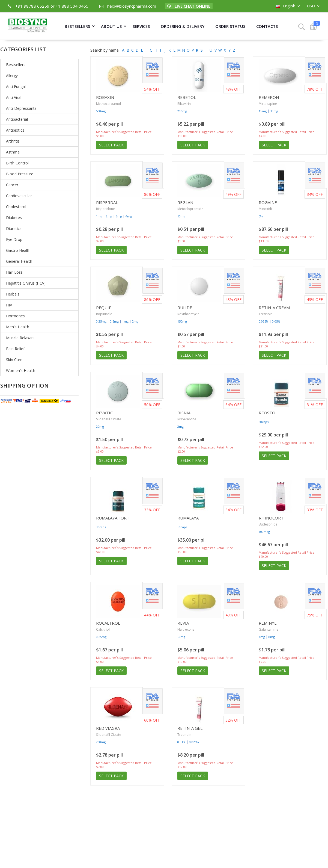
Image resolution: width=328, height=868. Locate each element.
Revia (183, 623)
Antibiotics (15, 130)
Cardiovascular (19, 196)
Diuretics (14, 228)
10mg (181, 216)
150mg (182, 321)
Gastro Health (18, 250)
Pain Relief (15, 349)
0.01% (181, 742)
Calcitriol (103, 629)
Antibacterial (17, 119)
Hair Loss (14, 272)
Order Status (230, 26)
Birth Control (17, 163)
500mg (101, 111)
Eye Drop (14, 239)
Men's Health (18, 327)
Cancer (12, 185)
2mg (109, 216)
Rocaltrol (108, 623)
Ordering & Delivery (183, 26)
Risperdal (107, 202)
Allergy (12, 76)
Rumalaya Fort (113, 518)
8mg (272, 637)
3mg (119, 216)
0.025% (264, 321)
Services (141, 26)
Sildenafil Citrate (109, 419)
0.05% (276, 321)
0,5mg (114, 321)
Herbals (13, 294)
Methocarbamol (108, 104)
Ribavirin (184, 104)
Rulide (185, 308)
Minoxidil (266, 209)
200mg (182, 111)
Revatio (105, 413)
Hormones (15, 316)
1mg (99, 216)
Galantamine (269, 629)
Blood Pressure (20, 174)
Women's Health (21, 370)
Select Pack (111, 145)
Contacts (267, 26)
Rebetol (187, 97)
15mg (263, 111)
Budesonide (268, 524)
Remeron (269, 97)
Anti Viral (14, 97)
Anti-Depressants (21, 108)
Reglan (185, 202)
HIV (9, 305)
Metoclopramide (190, 209)
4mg (129, 216)
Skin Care (14, 360)
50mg (181, 637)
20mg (100, 426)
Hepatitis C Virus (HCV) (26, 283)
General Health (19, 261)
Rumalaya (188, 518)
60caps (182, 527)
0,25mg (101, 321)
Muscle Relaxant (20, 338)
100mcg (264, 532)
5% (261, 216)
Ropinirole (104, 314)
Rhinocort (271, 518)
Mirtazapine (268, 104)
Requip (104, 308)
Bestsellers (77, 26)
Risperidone (105, 209)
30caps (264, 422)
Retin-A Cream (274, 308)
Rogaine (268, 202)
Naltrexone (186, 629)
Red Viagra (108, 728)
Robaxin (105, 97)
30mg (274, 111)
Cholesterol (16, 207)
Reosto (267, 413)
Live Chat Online (189, 6)
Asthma (13, 152)
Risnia (184, 413)
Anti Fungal (16, 86)
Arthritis (13, 141)
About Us (111, 26)
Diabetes (14, 218)
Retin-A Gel (190, 728)
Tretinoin (266, 314)
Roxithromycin (188, 314)
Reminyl (268, 623)
